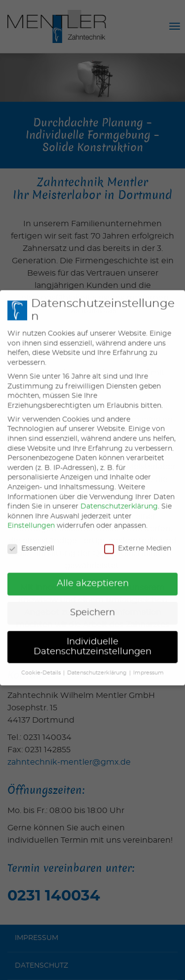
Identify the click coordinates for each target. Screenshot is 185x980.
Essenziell (31, 540)
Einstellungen (31, 517)
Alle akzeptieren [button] (93, 574)
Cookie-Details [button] (41, 664)
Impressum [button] (148, 664)
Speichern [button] (92, 604)
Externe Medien (138, 540)
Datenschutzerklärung (119, 497)
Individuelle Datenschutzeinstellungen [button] (92, 638)
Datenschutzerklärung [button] (97, 664)
